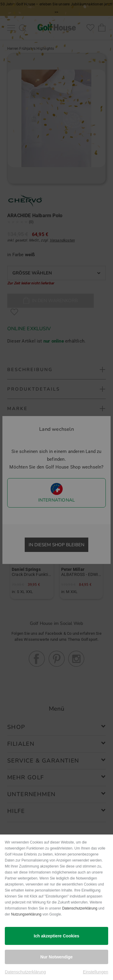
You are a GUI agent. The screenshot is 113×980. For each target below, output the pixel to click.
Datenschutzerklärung (80, 908)
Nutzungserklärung (26, 914)
